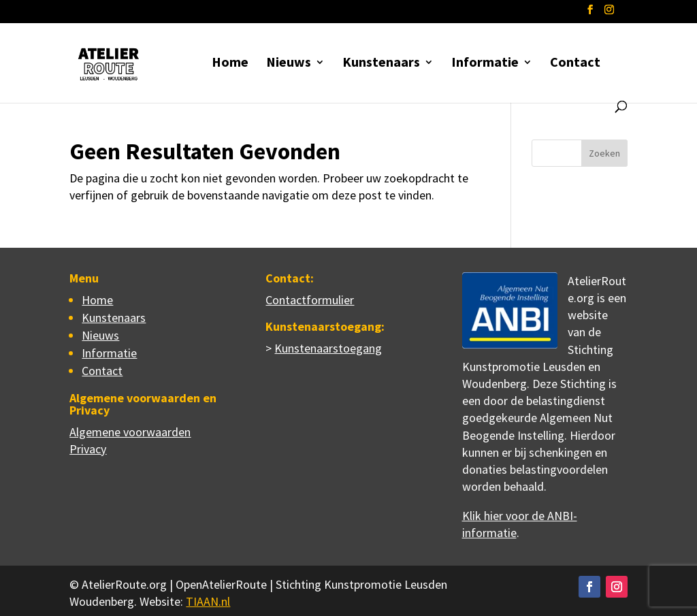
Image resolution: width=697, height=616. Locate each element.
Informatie (485, 64)
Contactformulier (310, 300)
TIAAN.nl (208, 601)
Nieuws (289, 64)
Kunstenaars (381, 64)
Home (230, 64)
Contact (575, 64)
